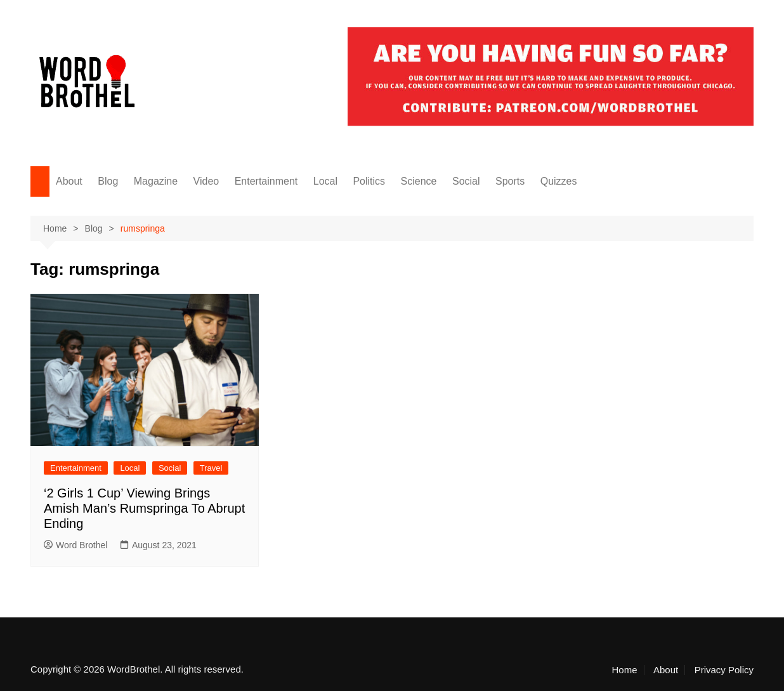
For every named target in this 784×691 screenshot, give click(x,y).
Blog (108, 181)
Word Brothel (75, 545)
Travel (211, 468)
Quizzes (559, 181)
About (69, 181)
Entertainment (266, 181)
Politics (369, 181)
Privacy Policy (724, 670)
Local (325, 181)
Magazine (156, 181)
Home (625, 670)
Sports (510, 181)
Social (466, 181)
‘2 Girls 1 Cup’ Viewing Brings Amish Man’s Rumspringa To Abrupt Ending (144, 508)
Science (419, 181)
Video (206, 181)
